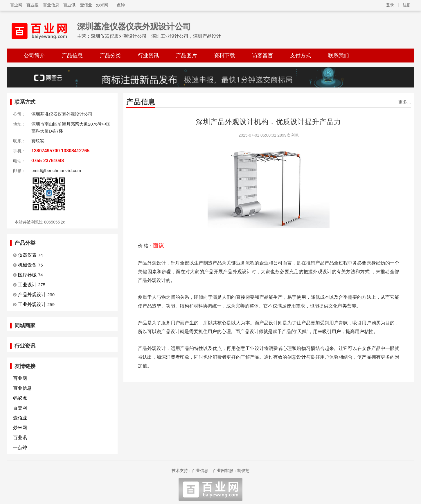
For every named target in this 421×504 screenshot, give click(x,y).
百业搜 (33, 5)
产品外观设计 (32, 295)
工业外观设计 (32, 304)
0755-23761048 (48, 161)
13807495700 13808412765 (60, 151)
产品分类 (110, 56)
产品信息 (72, 56)
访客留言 (262, 56)
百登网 (20, 408)
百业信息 (51, 5)
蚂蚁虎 (20, 398)
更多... (405, 102)
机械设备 (27, 265)
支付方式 (301, 56)
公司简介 (34, 56)
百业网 (16, 5)
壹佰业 (86, 5)
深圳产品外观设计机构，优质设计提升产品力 (269, 122)
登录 (390, 5)
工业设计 (27, 285)
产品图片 (186, 56)
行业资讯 (148, 56)
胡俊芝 (243, 471)
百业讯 (69, 5)
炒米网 (102, 5)
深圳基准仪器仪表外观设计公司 (134, 27)
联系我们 (339, 56)
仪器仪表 (27, 255)
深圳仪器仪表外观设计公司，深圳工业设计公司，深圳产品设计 (156, 36)
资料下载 (224, 56)
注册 (407, 5)
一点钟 (119, 5)
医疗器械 (27, 275)
